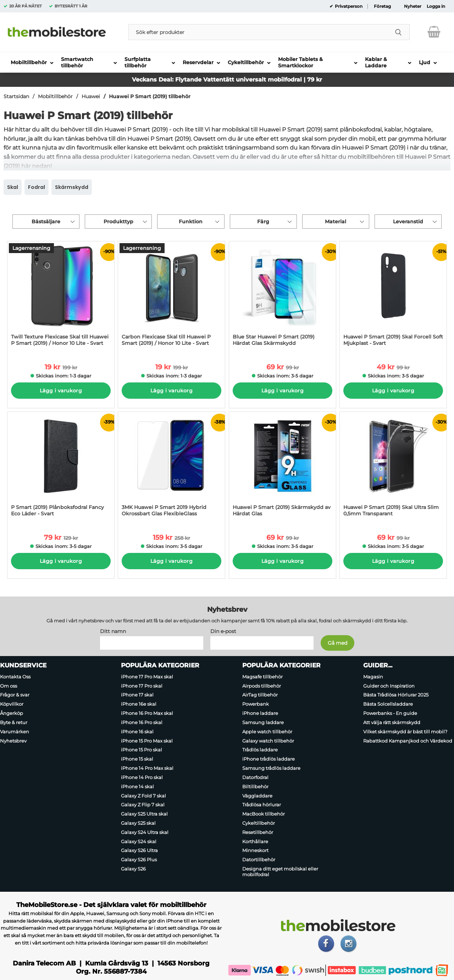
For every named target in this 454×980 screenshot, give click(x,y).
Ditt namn (113, 631)
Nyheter (413, 6)
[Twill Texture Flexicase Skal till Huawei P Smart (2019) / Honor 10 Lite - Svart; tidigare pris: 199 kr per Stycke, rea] (61, 297)
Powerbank (256, 704)
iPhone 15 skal (137, 759)
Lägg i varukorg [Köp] (61, 391)
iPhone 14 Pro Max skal (147, 768)
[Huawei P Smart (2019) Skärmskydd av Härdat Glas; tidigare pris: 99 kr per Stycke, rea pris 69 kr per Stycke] (283, 468)
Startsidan (16, 96)
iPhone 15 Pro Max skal (147, 741)
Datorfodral (255, 777)
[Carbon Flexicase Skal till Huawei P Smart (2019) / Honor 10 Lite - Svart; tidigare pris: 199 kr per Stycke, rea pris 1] (171, 297)
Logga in (436, 6)
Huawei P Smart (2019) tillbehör (150, 96)
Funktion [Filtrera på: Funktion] (191, 222)
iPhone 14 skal (137, 786)
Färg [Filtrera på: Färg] (263, 222)
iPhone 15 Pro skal (142, 750)
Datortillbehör (259, 859)
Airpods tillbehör (262, 686)
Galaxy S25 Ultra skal (144, 814)
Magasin (373, 677)
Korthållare (255, 841)
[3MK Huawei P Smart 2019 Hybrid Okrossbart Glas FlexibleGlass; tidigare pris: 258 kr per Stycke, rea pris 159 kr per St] (171, 468)
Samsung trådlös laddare (271, 768)
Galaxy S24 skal (139, 841)
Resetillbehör (258, 832)
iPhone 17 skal (137, 695)
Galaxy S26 (133, 869)
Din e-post (223, 631)
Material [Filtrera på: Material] (336, 222)
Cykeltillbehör (259, 823)
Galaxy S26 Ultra (139, 851)
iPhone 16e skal (139, 704)
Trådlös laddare (260, 750)
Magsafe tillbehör (262, 677)
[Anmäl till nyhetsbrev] (337, 643)
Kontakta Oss (15, 677)
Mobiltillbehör (55, 96)
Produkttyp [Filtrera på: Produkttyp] (118, 222)
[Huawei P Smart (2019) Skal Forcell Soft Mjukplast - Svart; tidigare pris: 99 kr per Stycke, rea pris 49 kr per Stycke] (393, 297)
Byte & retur (14, 722)
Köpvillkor (12, 704)
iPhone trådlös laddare (268, 759)
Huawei (91, 96)
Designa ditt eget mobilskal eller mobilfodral (280, 872)
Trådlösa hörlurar (262, 805)
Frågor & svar (15, 695)
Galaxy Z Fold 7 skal (143, 796)
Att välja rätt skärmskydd (392, 722)
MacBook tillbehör (264, 814)
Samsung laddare (263, 722)
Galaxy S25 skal (138, 823)
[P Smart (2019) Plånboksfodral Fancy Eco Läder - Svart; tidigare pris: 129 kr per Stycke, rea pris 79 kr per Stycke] (61, 468)
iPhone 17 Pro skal (142, 686)
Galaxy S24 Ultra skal (145, 832)
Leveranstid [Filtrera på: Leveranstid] (408, 222)
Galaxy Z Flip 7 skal (143, 805)
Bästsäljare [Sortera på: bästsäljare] (46, 222)
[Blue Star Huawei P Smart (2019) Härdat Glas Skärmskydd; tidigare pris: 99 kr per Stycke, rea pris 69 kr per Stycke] (283, 297)
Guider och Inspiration (389, 686)
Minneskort (255, 851)
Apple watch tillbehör (267, 732)
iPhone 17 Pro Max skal (147, 677)
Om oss (9, 686)
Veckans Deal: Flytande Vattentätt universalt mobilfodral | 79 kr (227, 80)
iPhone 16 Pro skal (142, 722)
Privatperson (348, 6)
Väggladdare (257, 796)
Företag (382, 6)
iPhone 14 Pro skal (142, 777)
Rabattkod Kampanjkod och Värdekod (408, 741)
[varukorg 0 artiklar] (434, 32)
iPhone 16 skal (137, 732)
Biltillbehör (255, 786)
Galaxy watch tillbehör (268, 741)
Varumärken (15, 732)
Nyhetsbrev (13, 741)
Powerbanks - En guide (390, 713)
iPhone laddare (260, 713)
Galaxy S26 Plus (139, 859)
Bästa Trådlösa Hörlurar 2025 (396, 695)
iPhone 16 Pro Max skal (147, 713)
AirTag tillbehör (260, 695)
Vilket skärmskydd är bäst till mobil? (405, 732)
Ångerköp (12, 713)
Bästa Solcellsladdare (388, 704)
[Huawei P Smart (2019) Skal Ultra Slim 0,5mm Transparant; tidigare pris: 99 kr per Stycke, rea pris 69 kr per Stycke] (393, 468)
